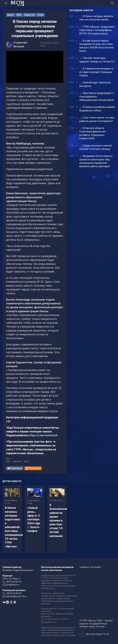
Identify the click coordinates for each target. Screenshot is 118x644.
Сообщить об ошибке (90, 567)
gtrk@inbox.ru (13, 585)
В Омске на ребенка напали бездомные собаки (97, 109)
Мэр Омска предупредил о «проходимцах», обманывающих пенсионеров (96, 97)
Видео (11, 15)
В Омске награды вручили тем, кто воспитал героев (96, 18)
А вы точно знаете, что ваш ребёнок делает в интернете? (97, 119)
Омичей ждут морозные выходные (95, 84)
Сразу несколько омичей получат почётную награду (96, 147)
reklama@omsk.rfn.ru (16, 596)
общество (17, 461)
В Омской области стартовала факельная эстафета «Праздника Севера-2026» (92, 133)
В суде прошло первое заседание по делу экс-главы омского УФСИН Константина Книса (96, 46)
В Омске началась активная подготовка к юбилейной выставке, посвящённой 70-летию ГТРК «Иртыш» (14, 527)
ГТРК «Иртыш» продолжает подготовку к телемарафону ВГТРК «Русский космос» (97, 30)
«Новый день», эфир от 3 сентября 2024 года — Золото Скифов (34, 519)
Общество (29, 15)
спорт (26, 461)
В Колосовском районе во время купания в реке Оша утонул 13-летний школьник (58, 520)
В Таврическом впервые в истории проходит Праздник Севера (96, 72)
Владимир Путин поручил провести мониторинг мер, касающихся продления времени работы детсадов (96, 161)
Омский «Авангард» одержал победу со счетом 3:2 (97, 60)
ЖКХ (19, 15)
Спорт (40, 15)
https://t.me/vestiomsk (43, 435)
